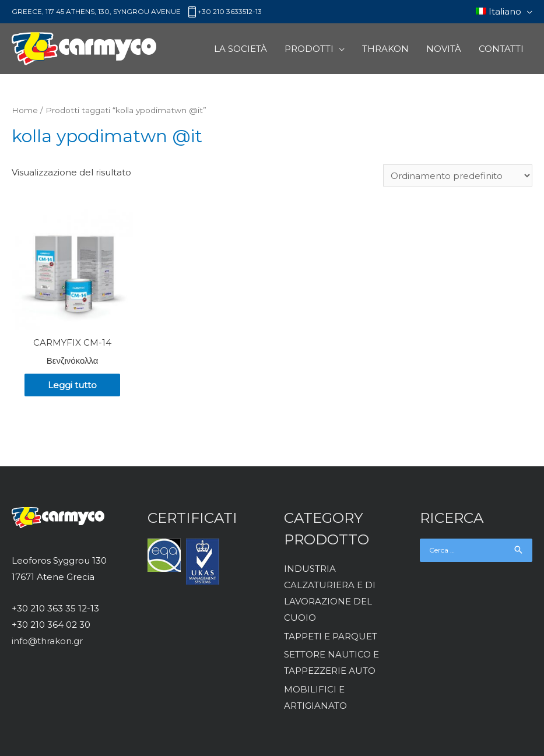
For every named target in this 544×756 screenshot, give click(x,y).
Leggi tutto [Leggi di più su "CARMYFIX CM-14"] (72, 385)
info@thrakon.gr (47, 641)
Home (25, 110)
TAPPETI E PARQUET (331, 636)
